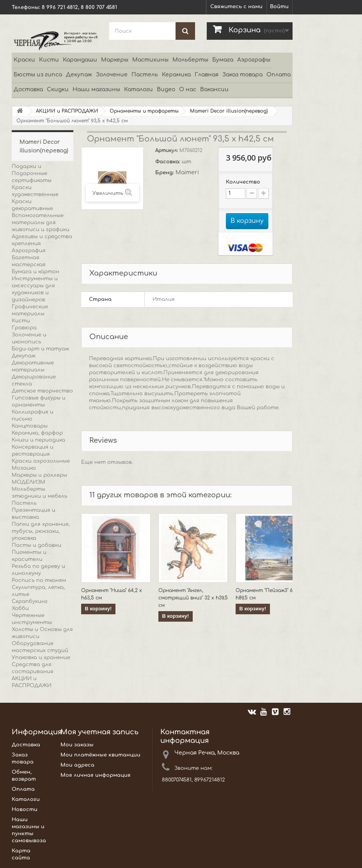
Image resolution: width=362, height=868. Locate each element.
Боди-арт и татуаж (40, 349)
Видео (166, 89)
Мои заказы (77, 745)
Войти (279, 7)
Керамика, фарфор (37, 433)
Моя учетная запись (99, 732)
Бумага (223, 60)
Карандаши (80, 60)
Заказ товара (242, 75)
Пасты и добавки (36, 545)
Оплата (279, 75)
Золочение (112, 75)
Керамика (176, 75)
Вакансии (214, 89)
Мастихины (150, 60)
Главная (207, 75)
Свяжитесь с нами (236, 7)
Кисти (49, 60)
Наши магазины (96, 89)
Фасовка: (169, 162)
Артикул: (167, 150)
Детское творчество (42, 391)
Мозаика (24, 468)
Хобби (20, 608)
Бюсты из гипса (38, 75)
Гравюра (24, 328)
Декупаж (79, 75)
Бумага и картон (35, 272)
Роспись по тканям (39, 580)
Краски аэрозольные (41, 461)
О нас (188, 89)
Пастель (145, 75)
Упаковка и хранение (41, 658)
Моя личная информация (96, 775)
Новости (25, 810)
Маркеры (115, 60)
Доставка (28, 89)
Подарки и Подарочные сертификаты (32, 173)
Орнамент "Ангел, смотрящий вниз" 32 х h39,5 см (193, 598)
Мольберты (190, 60)
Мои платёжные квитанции (100, 755)
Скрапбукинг (30, 601)
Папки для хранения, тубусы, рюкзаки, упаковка (41, 531)
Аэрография (29, 251)
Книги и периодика (38, 440)
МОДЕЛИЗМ (28, 482)
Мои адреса (77, 765)
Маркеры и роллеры (39, 475)
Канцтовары (30, 426)
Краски (24, 60)
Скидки (58, 89)
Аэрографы (254, 60)
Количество (243, 182)
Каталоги (138, 89)
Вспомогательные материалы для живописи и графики (41, 223)
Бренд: (165, 173)
